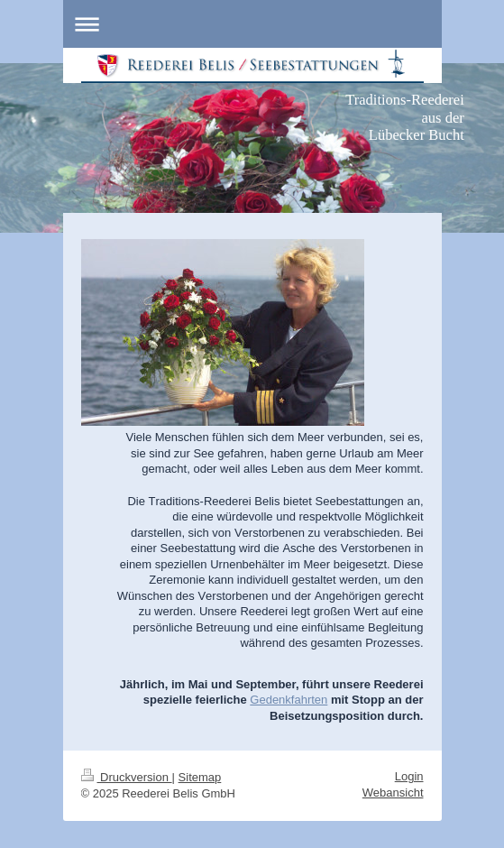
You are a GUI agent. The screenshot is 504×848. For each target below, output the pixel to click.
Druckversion (127, 777)
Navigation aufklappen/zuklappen (252, 24)
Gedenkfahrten (289, 700)
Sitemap (200, 777)
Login (409, 776)
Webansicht (393, 793)
